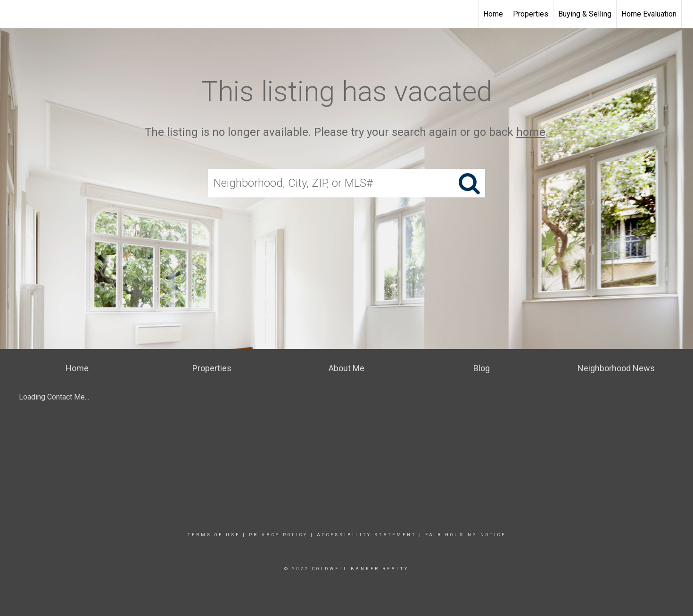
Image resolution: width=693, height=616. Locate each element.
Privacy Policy (278, 535)
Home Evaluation (649, 14)
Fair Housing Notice (466, 535)
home (531, 132)
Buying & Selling (585, 14)
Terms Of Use (214, 535)
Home (493, 14)
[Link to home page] (12, 14)
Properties (531, 14)
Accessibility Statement (367, 535)
